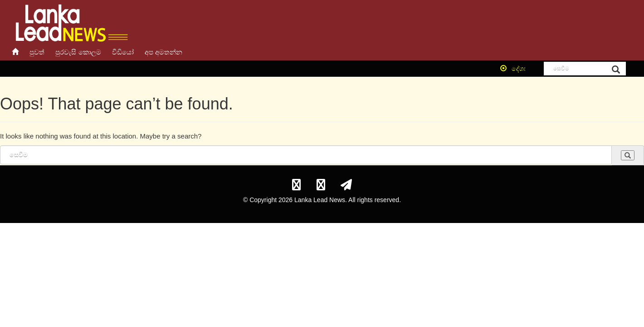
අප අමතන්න (163, 52)
